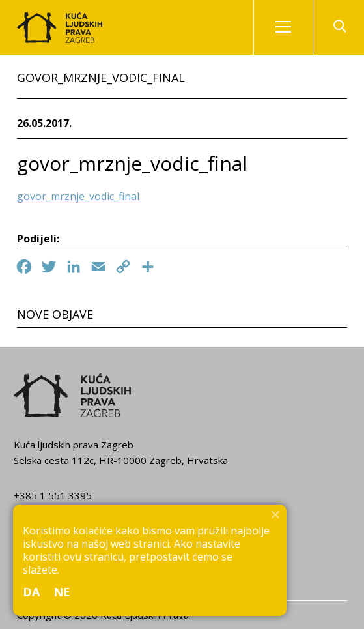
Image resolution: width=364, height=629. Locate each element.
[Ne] (275, 514)
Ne (62, 592)
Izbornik (294, 27)
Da (32, 592)
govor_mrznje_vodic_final (78, 196)
